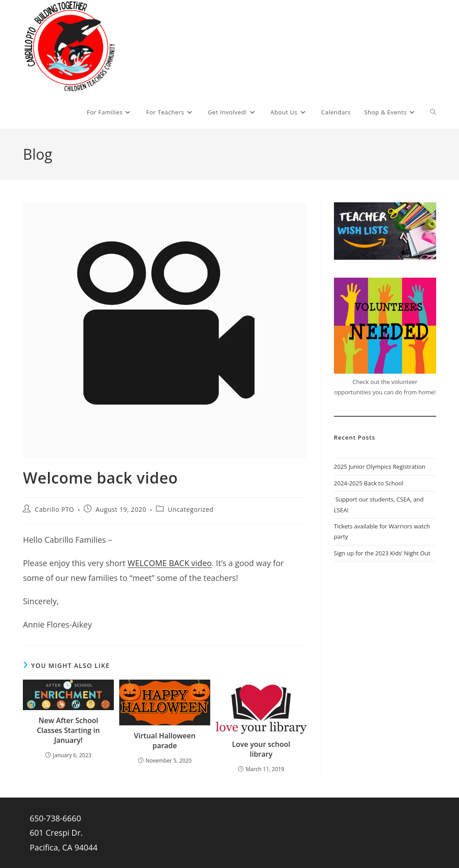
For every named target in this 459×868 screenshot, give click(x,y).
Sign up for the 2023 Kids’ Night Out (382, 553)
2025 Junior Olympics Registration (380, 467)
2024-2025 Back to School (369, 483)
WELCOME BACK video (170, 563)
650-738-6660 (55, 818)
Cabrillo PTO (55, 509)
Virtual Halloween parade (165, 741)
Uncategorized (191, 509)
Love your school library (261, 749)
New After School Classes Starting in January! (68, 731)
